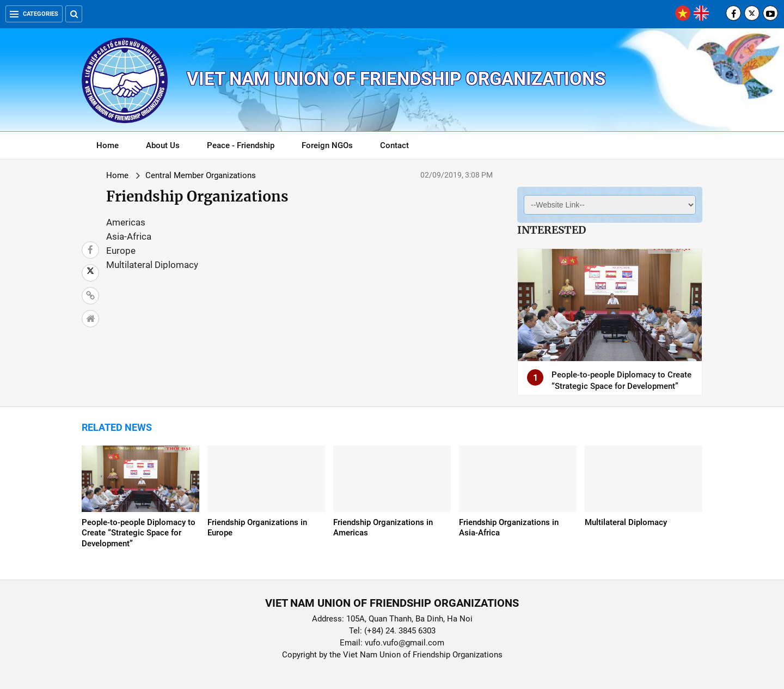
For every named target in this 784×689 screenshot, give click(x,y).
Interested (552, 230)
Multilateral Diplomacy (152, 265)
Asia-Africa (129, 236)
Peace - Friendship (241, 145)
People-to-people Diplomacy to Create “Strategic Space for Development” (139, 533)
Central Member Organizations (201, 175)
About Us (163, 145)
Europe (121, 251)
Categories (34, 14)
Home (108, 145)
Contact (394, 145)
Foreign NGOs (327, 145)
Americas (126, 222)
